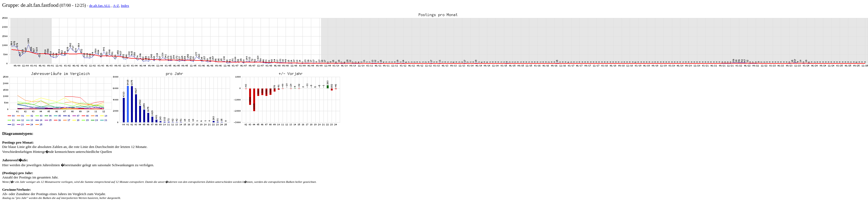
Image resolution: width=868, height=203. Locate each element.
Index (125, 6)
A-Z (116, 6)
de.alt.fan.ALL (100, 6)
